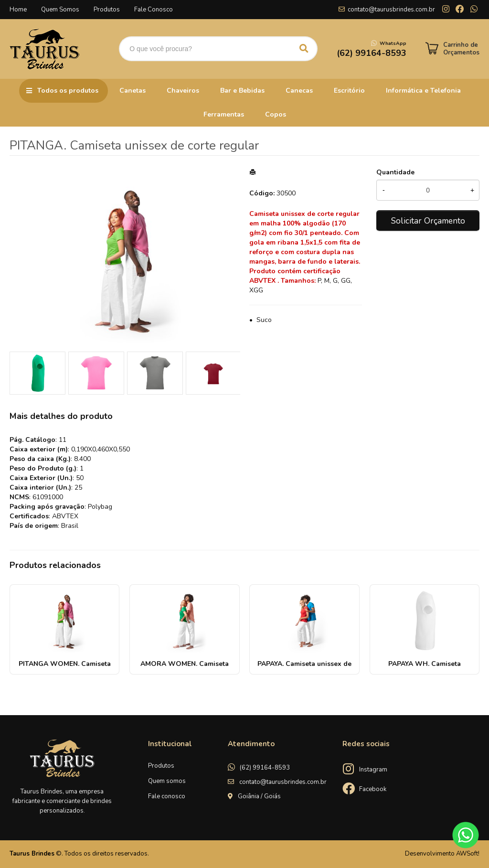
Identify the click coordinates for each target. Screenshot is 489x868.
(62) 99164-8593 (265, 768)
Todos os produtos (68, 91)
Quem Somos (60, 10)
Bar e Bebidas (242, 91)
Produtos (107, 10)
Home (18, 10)
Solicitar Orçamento (428, 221)
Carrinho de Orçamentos (461, 49)
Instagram (373, 770)
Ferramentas (224, 114)
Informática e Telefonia (423, 91)
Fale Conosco (154, 10)
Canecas (299, 91)
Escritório (349, 91)
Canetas (133, 91)
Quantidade (395, 172)
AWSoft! (468, 854)
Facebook (373, 789)
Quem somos (167, 781)
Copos (276, 114)
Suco (264, 320)
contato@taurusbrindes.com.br (391, 10)
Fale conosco (167, 796)
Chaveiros (183, 91)
